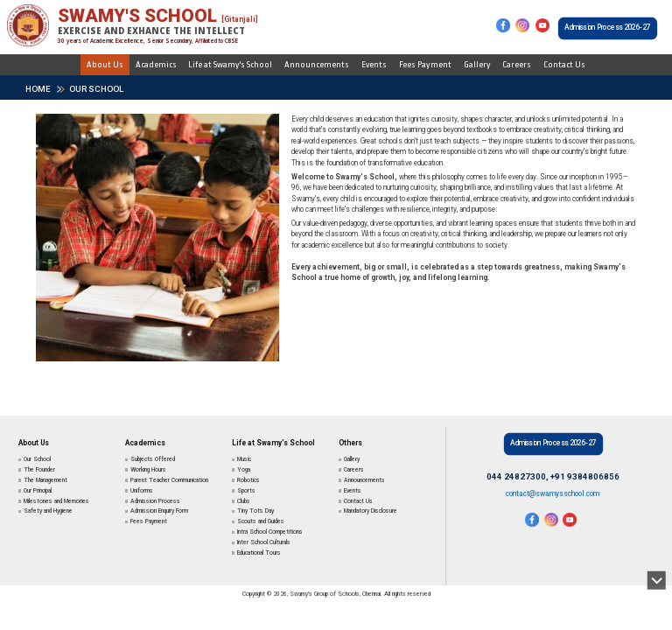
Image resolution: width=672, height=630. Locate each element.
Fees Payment (425, 64)
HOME (38, 89)
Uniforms (142, 491)
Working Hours (148, 470)
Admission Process (155, 501)
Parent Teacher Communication (169, 480)
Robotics (248, 480)
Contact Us (564, 64)
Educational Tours (259, 553)
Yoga (244, 470)
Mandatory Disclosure (371, 511)
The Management (45, 480)
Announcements (317, 64)
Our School (96, 89)
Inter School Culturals (264, 542)
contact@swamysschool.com (553, 493)
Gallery (477, 64)
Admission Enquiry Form (159, 511)
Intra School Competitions (270, 532)
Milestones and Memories (56, 501)
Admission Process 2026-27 (608, 27)
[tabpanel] (157, 241)
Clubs (244, 501)
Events (374, 64)
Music (244, 459)
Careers (517, 64)
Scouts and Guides (261, 521)
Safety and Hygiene (48, 511)
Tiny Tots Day (255, 511)
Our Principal (38, 491)
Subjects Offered (153, 459)
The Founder (39, 470)
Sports (246, 491)
